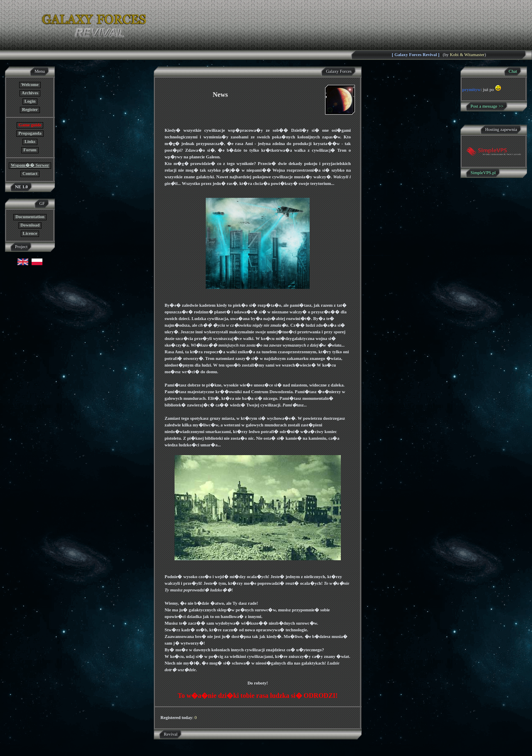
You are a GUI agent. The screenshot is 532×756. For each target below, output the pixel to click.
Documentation (30, 217)
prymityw (471, 90)
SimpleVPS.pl (483, 173)
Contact (30, 174)
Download (30, 225)
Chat (513, 71)
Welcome (30, 85)
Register (30, 110)
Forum (30, 150)
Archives (30, 93)
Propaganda (30, 133)
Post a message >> (487, 106)
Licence (30, 233)
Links (30, 142)
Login (30, 101)
